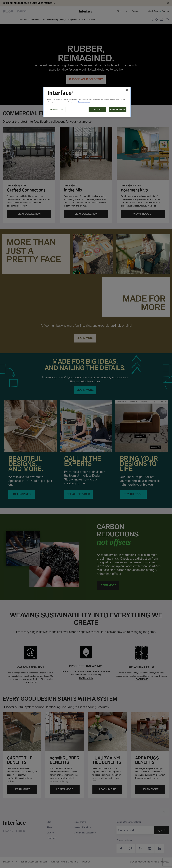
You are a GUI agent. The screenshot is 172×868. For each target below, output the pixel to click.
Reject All (97, 109)
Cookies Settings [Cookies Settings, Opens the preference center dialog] (56, 109)
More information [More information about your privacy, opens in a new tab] (84, 102)
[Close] (127, 90)
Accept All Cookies (117, 109)
